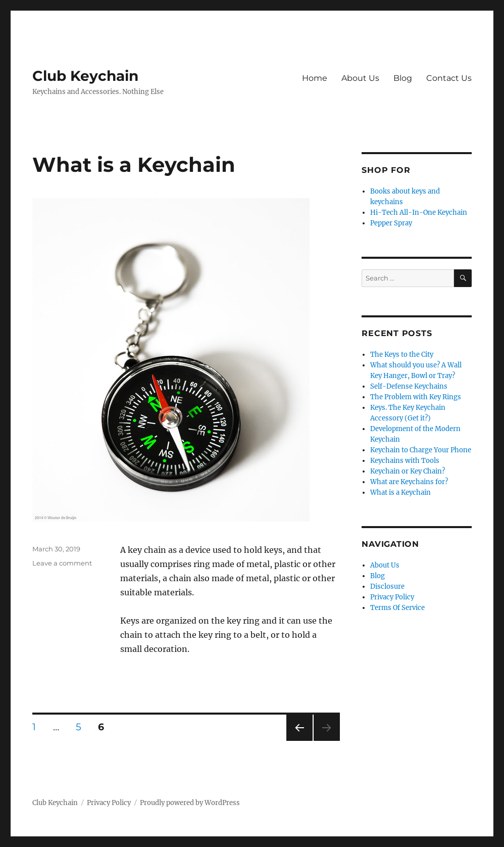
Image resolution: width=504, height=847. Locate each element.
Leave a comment (62, 563)
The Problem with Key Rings (416, 397)
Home (315, 78)
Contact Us (449, 78)
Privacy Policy (392, 597)
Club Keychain (85, 76)
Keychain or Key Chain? (408, 471)
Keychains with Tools (405, 461)
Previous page (299, 741)
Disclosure (387, 586)
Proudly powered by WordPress (190, 803)
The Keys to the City (402, 355)
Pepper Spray (391, 223)
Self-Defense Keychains (409, 386)
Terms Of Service (397, 608)
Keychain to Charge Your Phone (421, 450)
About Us (360, 78)
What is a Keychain (134, 164)
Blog (403, 78)
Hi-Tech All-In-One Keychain (419, 213)
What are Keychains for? (409, 482)
